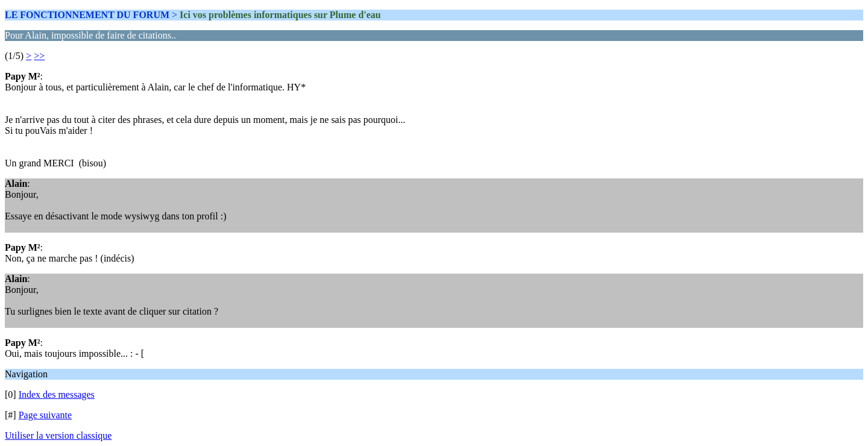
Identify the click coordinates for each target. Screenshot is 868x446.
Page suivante (45, 415)
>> (39, 56)
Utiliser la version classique (58, 435)
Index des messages (57, 394)
